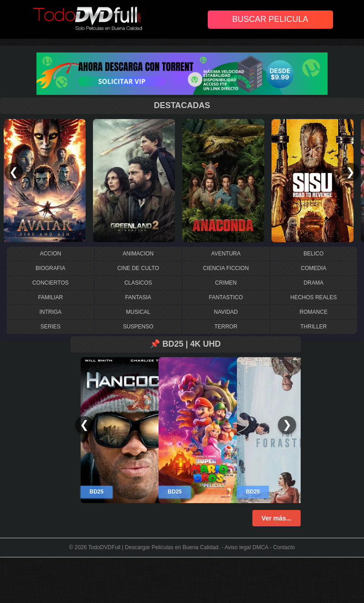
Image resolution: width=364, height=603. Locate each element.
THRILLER (313, 327)
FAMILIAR (50, 297)
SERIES (51, 327)
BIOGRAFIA (50, 268)
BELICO (313, 254)
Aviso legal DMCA (246, 547)
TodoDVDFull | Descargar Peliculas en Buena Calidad (154, 547)
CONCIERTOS (51, 283)
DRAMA (314, 283)
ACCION (50, 254)
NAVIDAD (226, 312)
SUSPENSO (138, 327)
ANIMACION (138, 254)
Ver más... (276, 518)
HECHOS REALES (313, 297)
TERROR (226, 327)
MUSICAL (138, 312)
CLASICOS (138, 283)
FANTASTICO (226, 297)
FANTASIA (138, 297)
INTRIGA (50, 312)
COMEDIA (313, 268)
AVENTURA (226, 254)
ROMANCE (314, 312)
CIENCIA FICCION (226, 268)
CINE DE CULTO (138, 268)
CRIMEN (226, 283)
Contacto (284, 547)
